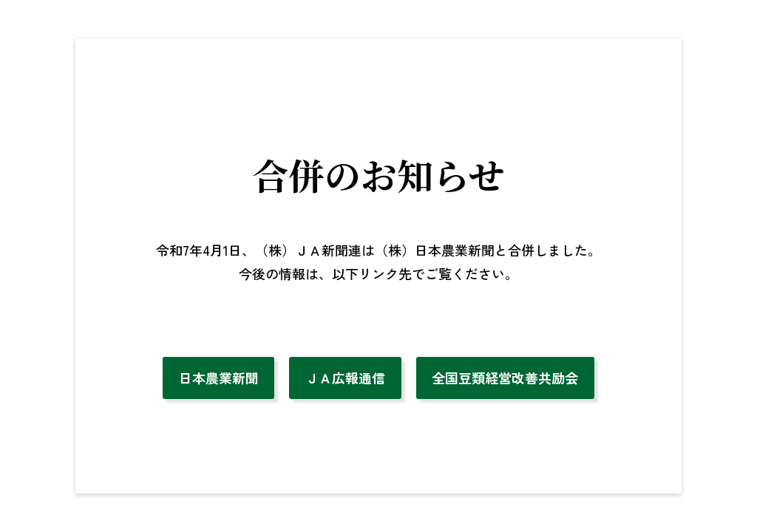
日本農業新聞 (219, 378)
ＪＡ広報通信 (345, 378)
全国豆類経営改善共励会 (505, 378)
